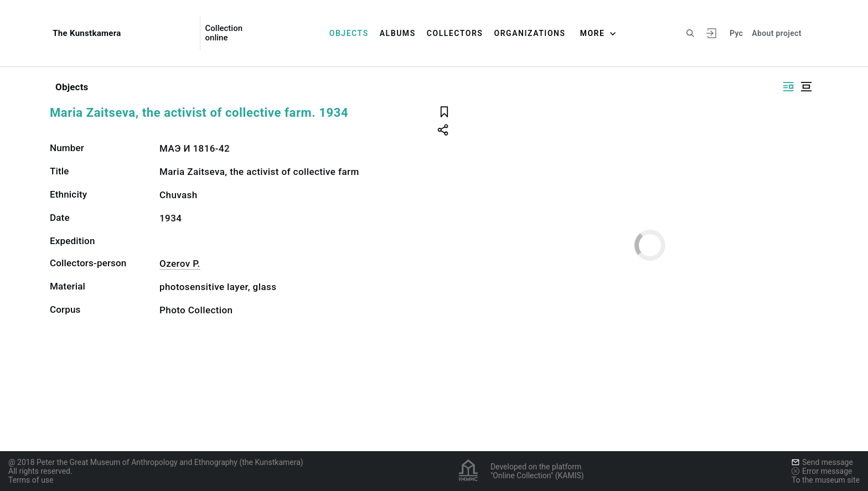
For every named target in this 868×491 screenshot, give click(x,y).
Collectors (455, 33)
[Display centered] (806, 87)
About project (776, 33)
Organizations (529, 33)
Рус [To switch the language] (736, 33)
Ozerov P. (180, 263)
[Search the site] (690, 33)
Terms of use (31, 480)
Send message (822, 462)
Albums (398, 33)
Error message (822, 471)
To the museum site (826, 480)
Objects (349, 33)
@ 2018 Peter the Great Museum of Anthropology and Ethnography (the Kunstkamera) (156, 462)
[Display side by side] (788, 87)
